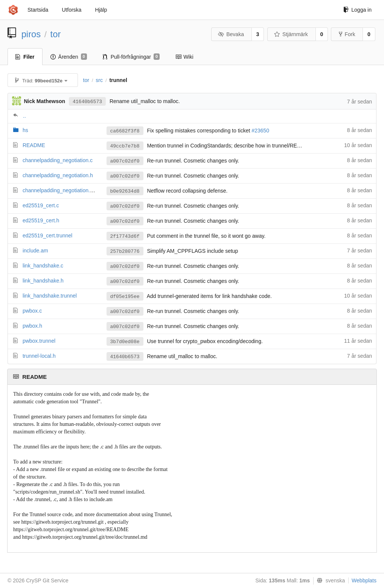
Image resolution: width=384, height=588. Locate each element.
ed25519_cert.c (41, 205)
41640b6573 (87, 102)
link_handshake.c (43, 266)
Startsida (38, 10)
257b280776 (125, 251)
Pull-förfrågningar (131, 57)
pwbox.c (32, 311)
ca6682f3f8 (125, 131)
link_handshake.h (43, 281)
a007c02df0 (125, 161)
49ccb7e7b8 (125, 146)
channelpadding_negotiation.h (58, 175)
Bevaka (231, 34)
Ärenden (69, 57)
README (34, 145)
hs (25, 130)
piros (31, 34)
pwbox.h (32, 326)
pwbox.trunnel (39, 341)
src (99, 80)
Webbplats (364, 580)
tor (56, 34)
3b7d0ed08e (125, 342)
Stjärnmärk (291, 34)
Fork (347, 34)
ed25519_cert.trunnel (47, 236)
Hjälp (101, 10)
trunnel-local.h (39, 356)
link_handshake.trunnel (50, 296)
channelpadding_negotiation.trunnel (64, 190)
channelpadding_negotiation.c (58, 160)
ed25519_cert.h (41, 220)
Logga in (357, 10)
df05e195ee (125, 297)
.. (24, 116)
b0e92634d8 (125, 191)
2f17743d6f (125, 236)
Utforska (72, 10)
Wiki (184, 57)
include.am (35, 251)
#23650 (260, 131)
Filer (25, 57)
